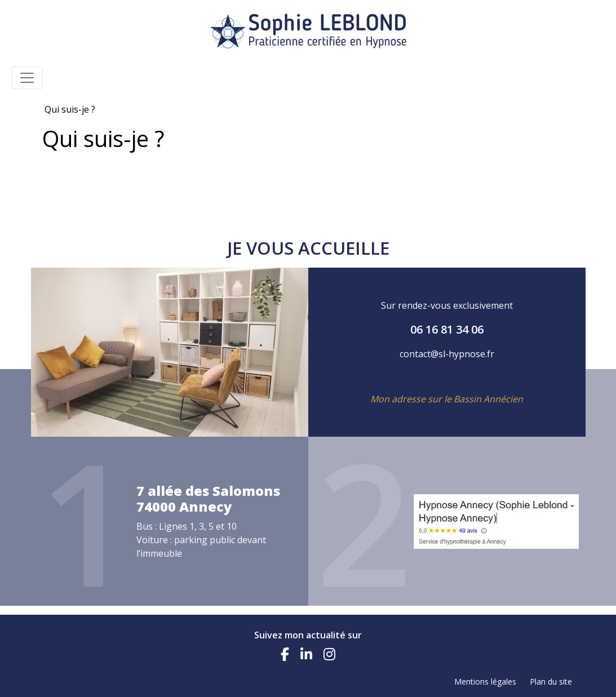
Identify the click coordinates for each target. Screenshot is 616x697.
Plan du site (551, 682)
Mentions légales (485, 682)
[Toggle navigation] (27, 78)
